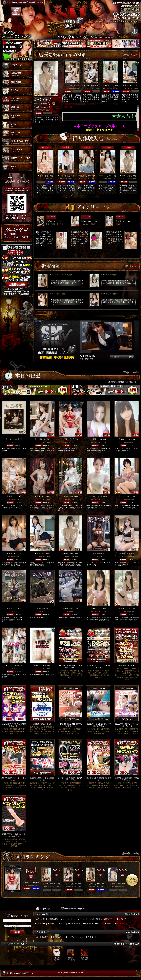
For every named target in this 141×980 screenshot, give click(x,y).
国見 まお (98, 439)
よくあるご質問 (42, 937)
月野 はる (13, 496)
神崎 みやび (41, 107)
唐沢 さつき (98, 496)
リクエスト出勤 (14, 439)
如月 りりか (86, 176)
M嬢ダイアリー (108, 919)
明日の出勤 (54, 919)
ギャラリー (41, 924)
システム (66, 919)
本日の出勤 (41, 919)
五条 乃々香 (69, 439)
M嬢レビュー (124, 919)
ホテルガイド (75, 924)
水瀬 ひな (44, 176)
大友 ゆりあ (50, 884)
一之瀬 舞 (71, 85)
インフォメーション (76, 937)
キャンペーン (79, 919)
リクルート (92, 937)
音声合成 (42, 608)
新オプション (14, 608)
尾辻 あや (13, 554)
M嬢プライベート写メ (94, 924)
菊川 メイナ (41, 666)
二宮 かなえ (65, 176)
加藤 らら (90, 85)
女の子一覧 (94, 919)
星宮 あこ (129, 85)
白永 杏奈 (117, 884)
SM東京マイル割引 (57, 924)
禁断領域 (98, 554)
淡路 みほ (122, 221)
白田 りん (110, 85)
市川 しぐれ (106, 176)
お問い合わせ (58, 937)
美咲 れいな (126, 439)
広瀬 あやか (69, 496)
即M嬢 (109, 924)
